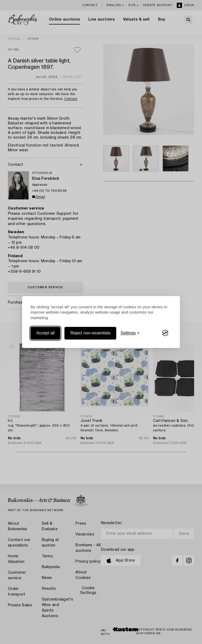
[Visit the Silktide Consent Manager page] (165, 333)
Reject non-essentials (90, 333)
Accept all (45, 333)
